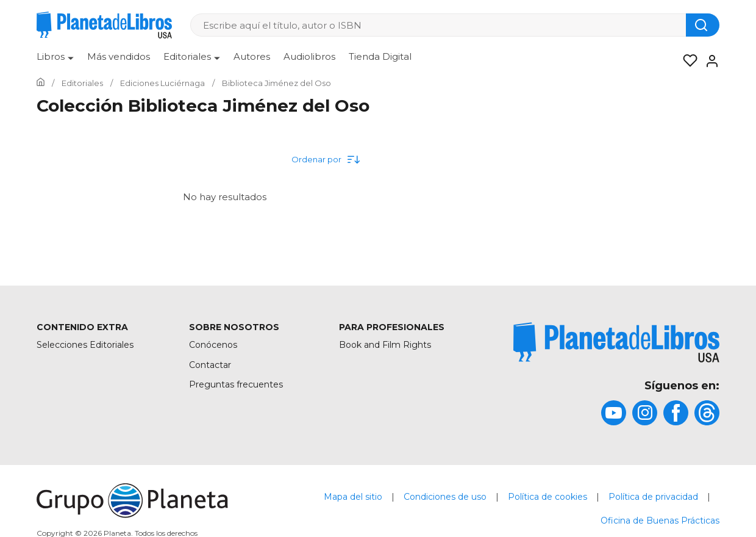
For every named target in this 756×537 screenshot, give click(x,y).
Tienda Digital (380, 56)
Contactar (210, 365)
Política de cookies (547, 497)
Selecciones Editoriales (85, 345)
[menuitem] (55, 61)
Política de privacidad (653, 497)
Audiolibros (309, 56)
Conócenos (213, 345)
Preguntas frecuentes (236, 384)
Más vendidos (119, 56)
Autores (252, 56)
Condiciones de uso (445, 497)
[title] (616, 343)
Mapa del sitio (353, 497)
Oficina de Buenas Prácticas (660, 521)
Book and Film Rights (385, 345)
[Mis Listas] (686, 61)
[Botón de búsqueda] (703, 25)
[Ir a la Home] (41, 83)
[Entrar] (708, 61)
